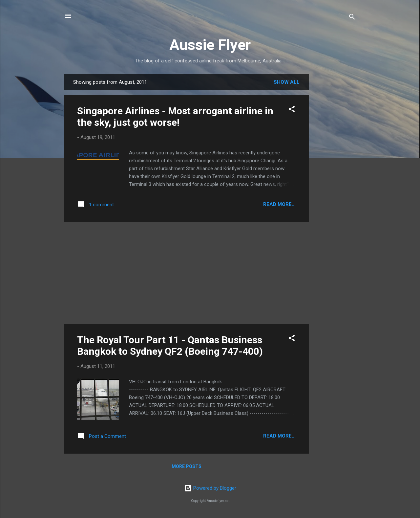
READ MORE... (279, 204)
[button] (292, 110)
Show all (287, 82)
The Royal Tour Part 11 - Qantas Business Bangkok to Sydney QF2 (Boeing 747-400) (170, 346)
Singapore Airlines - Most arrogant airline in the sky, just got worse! (175, 117)
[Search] (352, 18)
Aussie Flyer (210, 45)
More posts (187, 466)
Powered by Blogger (210, 488)
